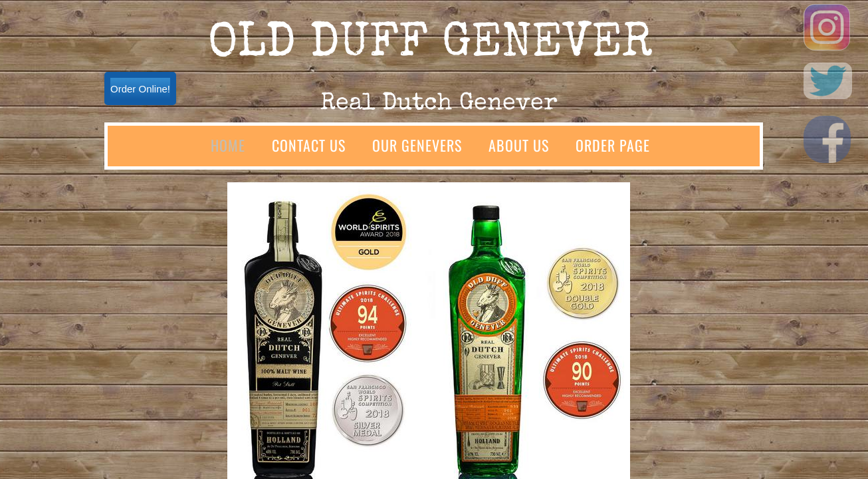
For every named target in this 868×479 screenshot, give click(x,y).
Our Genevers (417, 145)
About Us (519, 145)
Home (228, 145)
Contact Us (309, 145)
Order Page (613, 145)
